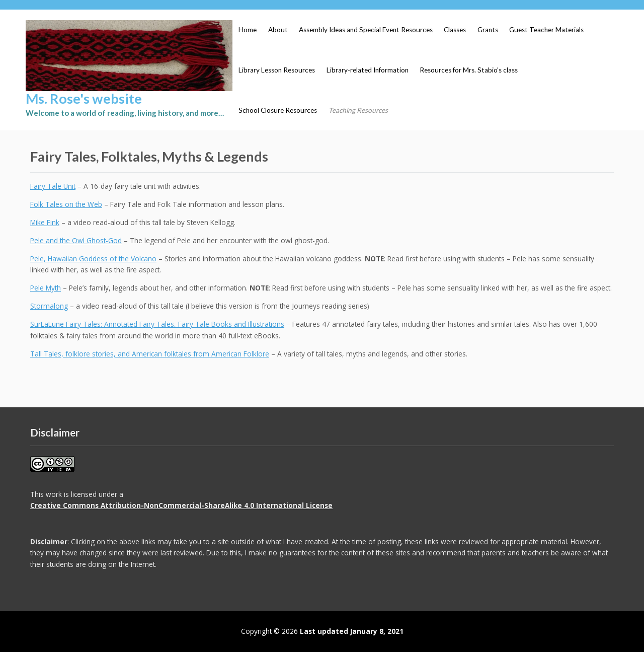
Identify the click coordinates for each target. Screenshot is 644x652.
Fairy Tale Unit (53, 186)
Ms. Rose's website (84, 98)
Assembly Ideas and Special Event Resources (366, 30)
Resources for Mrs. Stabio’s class (469, 70)
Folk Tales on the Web (66, 204)
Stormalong (49, 306)
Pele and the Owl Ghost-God (76, 240)
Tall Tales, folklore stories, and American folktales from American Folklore (150, 354)
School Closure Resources (278, 110)
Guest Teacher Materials (546, 30)
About (278, 30)
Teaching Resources (358, 110)
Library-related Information (368, 70)
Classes (455, 30)
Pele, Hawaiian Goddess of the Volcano (93, 259)
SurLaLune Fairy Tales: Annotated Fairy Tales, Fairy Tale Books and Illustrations (157, 324)
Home (248, 30)
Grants (488, 30)
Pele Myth (46, 288)
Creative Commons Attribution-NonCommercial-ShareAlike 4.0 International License (181, 505)
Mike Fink (45, 222)
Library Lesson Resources (277, 70)
